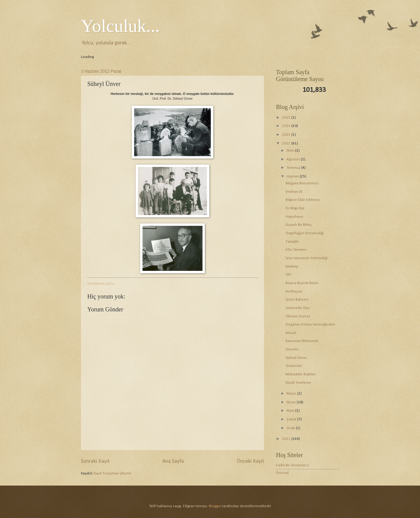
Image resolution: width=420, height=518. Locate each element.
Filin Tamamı (296, 250)
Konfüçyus (294, 291)
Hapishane (294, 217)
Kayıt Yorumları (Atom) (112, 473)
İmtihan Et (294, 192)
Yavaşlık (292, 242)
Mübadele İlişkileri (301, 374)
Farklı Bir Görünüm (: (293, 465)
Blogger (215, 506)
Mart (291, 411)
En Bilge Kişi (295, 208)
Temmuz (294, 168)
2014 (287, 126)
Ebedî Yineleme (298, 383)
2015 (287, 118)
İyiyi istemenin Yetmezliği (307, 258)
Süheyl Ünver (296, 358)
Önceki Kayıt (250, 461)
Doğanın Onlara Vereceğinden (310, 324)
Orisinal (282, 473)
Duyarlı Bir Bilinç (299, 225)
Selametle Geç (298, 308)
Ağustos (294, 159)
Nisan (292, 402)
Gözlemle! (294, 366)
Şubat (292, 419)
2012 (287, 143)
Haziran (293, 176)
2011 (287, 439)
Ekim (291, 151)
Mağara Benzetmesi (302, 183)
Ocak (291, 428)
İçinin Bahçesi (297, 300)
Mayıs (292, 394)
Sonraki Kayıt (95, 461)
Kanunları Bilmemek (302, 341)
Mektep (292, 267)
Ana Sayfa (173, 461)
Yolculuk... (120, 26)
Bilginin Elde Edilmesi (303, 200)
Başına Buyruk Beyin (302, 283)
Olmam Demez (298, 316)
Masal (291, 333)
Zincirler (292, 349)
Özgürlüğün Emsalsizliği (305, 233)
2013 (287, 135)
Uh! (288, 275)
